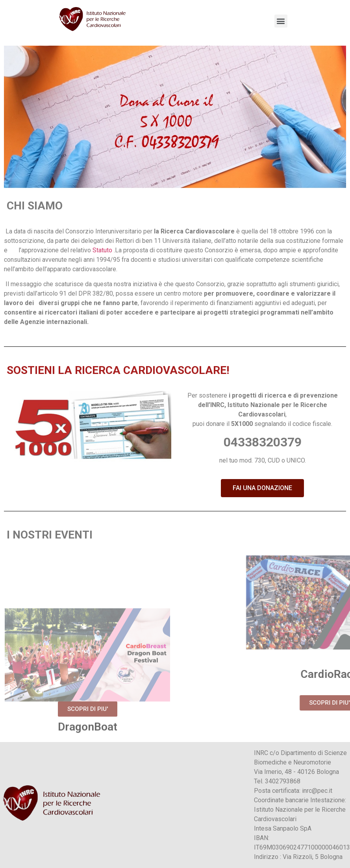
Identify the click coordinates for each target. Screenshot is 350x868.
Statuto (102, 250)
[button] (262, 488)
